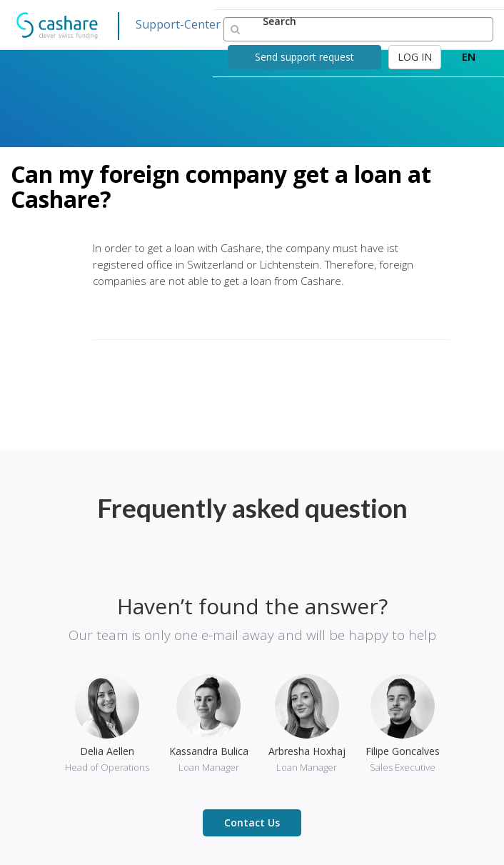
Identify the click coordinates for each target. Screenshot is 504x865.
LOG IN (415, 57)
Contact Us (252, 822)
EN (469, 56)
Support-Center (178, 24)
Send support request (304, 57)
